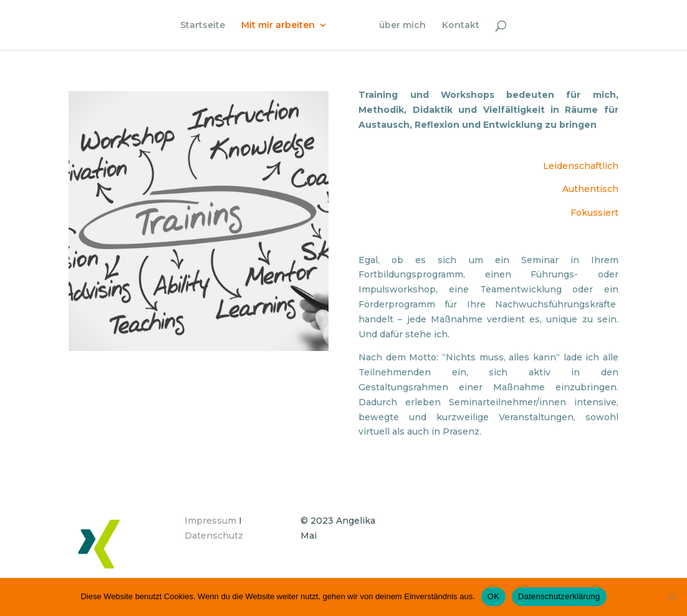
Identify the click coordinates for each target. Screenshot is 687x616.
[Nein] (671, 597)
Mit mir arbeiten (278, 26)
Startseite (203, 26)
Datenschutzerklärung (559, 596)
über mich (402, 26)
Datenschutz (214, 536)
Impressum (210, 521)
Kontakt (461, 26)
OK (493, 596)
